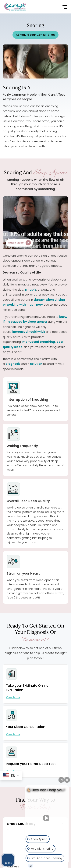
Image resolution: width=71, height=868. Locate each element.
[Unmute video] (47, 818)
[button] (65, 7)
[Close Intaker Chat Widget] (67, 780)
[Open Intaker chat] (31, 866)
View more (13, 697)
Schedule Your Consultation (35, 35)
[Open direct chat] (61, 780)
